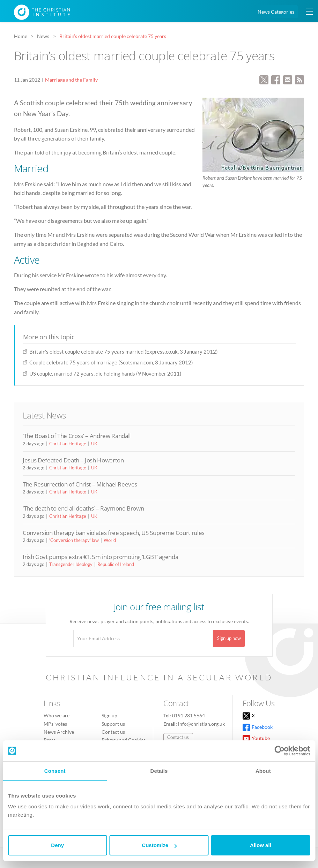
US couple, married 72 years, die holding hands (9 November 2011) (105, 373)
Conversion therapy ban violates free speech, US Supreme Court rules (114, 533)
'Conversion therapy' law (74, 540)
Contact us (113, 732)
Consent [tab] (55, 771)
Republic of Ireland (116, 564)
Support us (113, 724)
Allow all (261, 845)
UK (94, 444)
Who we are (57, 715)
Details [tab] (159, 771)
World (110, 540)
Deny (57, 845)
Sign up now (229, 638)
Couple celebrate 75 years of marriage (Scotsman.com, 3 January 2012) (111, 362)
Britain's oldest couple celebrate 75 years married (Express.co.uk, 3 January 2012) (124, 352)
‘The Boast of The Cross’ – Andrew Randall (77, 436)
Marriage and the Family (71, 80)
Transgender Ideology (71, 564)
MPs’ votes (55, 724)
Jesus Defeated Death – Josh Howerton (73, 460)
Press (50, 740)
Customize (159, 845)
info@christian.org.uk (201, 724)
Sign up (109, 715)
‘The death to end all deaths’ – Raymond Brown (83, 508)
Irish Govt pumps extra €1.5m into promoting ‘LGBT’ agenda (100, 557)
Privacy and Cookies (124, 740)
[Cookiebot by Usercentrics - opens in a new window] (279, 751)
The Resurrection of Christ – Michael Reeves (80, 484)
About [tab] (263, 771)
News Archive (59, 732)
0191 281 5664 (188, 715)
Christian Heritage (68, 444)
